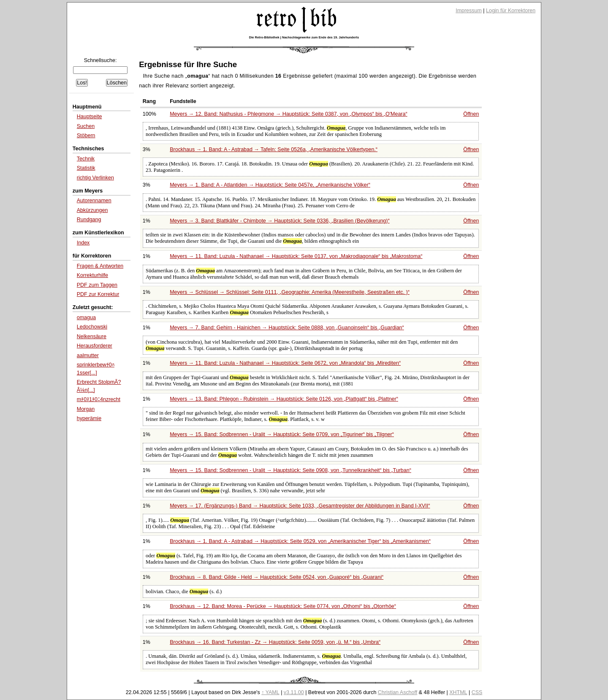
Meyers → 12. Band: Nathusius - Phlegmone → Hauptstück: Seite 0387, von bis (288, 114)
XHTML (458, 692)
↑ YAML (270, 692)
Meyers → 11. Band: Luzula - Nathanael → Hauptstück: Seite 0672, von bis (285, 363)
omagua (86, 317)
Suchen (86, 126)
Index (83, 243)
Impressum (469, 11)
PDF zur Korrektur (98, 294)
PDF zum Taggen (97, 285)
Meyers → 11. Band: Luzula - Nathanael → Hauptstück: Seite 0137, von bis (296, 256)
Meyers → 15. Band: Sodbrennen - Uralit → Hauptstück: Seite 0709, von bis (282, 434)
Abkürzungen (92, 210)
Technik (86, 159)
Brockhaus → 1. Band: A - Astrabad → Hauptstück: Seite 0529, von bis (300, 541)
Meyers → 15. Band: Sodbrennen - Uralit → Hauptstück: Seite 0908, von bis (290, 470)
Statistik (86, 168)
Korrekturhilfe (92, 275)
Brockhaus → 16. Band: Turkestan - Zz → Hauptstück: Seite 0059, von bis (275, 642)
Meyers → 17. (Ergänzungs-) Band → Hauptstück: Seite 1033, (300, 506)
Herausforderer (95, 346)
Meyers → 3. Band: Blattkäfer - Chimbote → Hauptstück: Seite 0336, (280, 221)
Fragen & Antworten (100, 266)
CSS (477, 692)
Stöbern (86, 136)
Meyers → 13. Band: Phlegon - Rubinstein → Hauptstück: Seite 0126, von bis (284, 399)
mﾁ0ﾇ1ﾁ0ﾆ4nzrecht (99, 399)
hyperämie (89, 418)
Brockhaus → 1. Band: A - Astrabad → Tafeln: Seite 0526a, (274, 149)
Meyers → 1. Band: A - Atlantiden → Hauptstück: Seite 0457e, (270, 185)
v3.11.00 (294, 692)
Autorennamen (94, 201)
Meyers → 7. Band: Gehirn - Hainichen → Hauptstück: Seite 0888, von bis (287, 328)
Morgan (86, 409)
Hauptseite (90, 117)
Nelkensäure (92, 336)
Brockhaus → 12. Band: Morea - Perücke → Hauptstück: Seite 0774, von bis (283, 606)
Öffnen (471, 114)
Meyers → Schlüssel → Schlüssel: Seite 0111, (290, 292)
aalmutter (88, 355)
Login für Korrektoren (511, 11)
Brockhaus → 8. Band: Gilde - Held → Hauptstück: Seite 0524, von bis (277, 577)
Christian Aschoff (398, 692)
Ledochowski (92, 327)
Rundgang (89, 220)
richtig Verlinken (95, 178)
